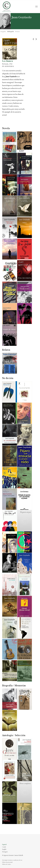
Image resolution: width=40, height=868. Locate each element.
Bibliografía (11, 31)
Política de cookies (7, 864)
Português (5, 852)
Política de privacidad (7, 862)
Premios (17, 31)
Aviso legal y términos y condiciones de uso (12, 860)
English (4, 849)
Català (4, 847)
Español (4, 844)
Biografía (3, 31)
